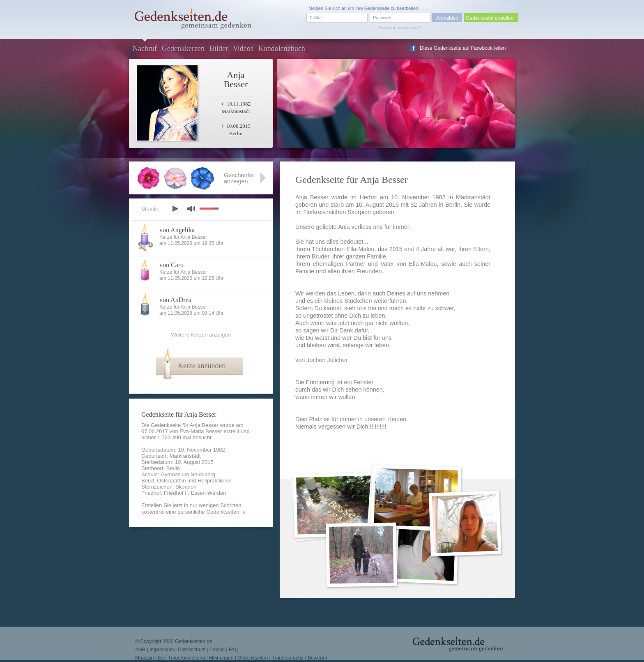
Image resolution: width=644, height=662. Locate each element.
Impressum (162, 650)
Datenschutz (192, 650)
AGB (140, 650)
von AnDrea (175, 300)
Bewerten (318, 658)
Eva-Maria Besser (201, 431)
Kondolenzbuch (282, 48)
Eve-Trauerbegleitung (181, 658)
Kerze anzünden (202, 366)
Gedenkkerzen (183, 48)
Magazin (144, 658)
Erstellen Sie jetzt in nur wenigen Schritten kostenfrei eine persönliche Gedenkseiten (191, 509)
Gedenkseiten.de (194, 641)
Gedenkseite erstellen (490, 18)
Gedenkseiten (253, 658)
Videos (243, 48)
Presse (217, 650)
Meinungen (221, 658)
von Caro (171, 265)
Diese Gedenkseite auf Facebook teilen (463, 48)
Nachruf (145, 48)
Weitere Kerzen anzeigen (201, 335)
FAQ (234, 650)
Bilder (219, 48)
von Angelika (177, 230)
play (175, 209)
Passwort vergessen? (400, 28)
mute (191, 209)
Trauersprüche (288, 658)
